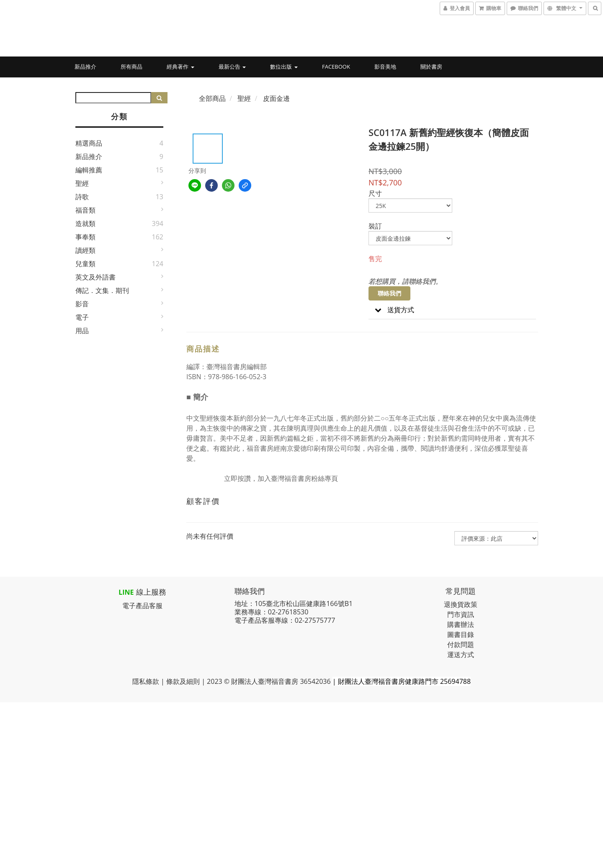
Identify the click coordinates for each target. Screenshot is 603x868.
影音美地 (385, 67)
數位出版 (284, 67)
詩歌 (82, 197)
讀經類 (85, 250)
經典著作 (180, 67)
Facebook (336, 67)
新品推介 (85, 67)
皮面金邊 (276, 98)
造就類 (85, 223)
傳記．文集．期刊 (102, 290)
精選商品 (89, 143)
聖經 (82, 183)
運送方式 (461, 655)
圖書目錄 (461, 634)
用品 (82, 331)
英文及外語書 (95, 277)
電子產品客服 (142, 606)
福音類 (85, 210)
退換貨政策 (461, 604)
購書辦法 (461, 624)
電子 (82, 317)
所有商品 (131, 67)
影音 (82, 304)
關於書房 (431, 67)
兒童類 (85, 264)
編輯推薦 (89, 170)
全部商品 (212, 98)
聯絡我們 (389, 293)
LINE (126, 592)
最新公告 (232, 67)
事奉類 (85, 237)
